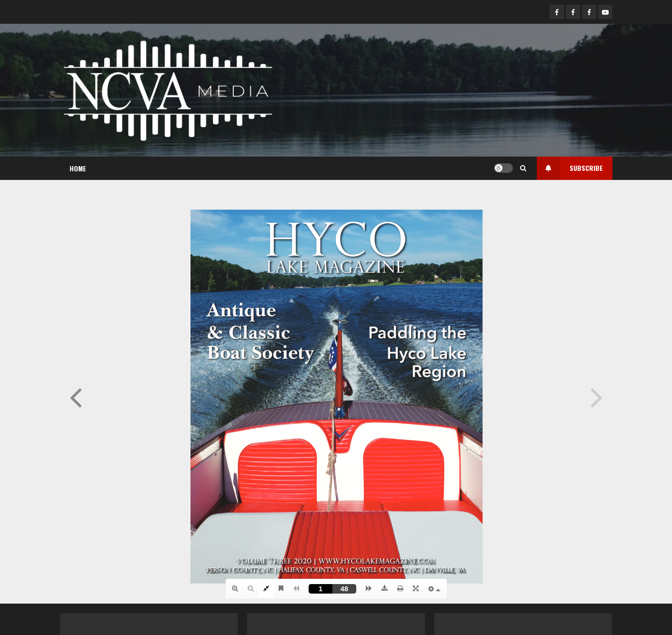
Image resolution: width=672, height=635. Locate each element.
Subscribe (570, 168)
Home (78, 168)
